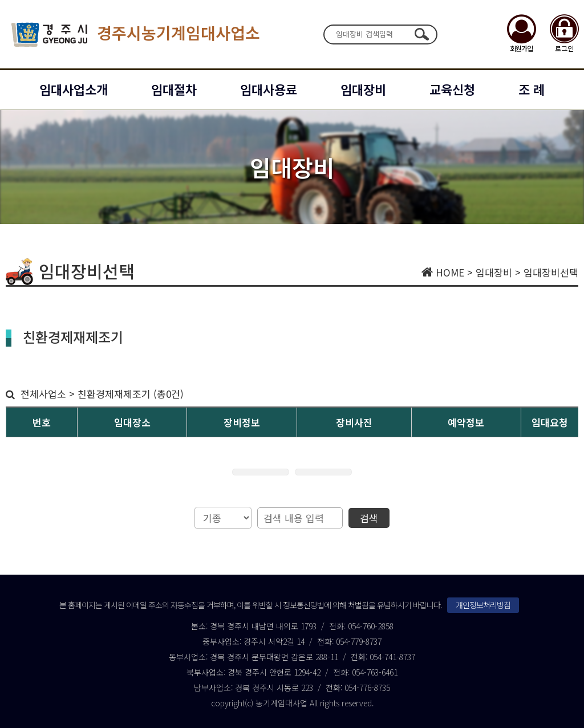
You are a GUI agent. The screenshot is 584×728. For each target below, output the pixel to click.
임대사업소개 (74, 89)
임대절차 (174, 89)
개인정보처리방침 (483, 605)
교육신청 (452, 89)
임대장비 (363, 89)
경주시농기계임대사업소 (136, 34)
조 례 (532, 89)
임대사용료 (269, 89)
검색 (421, 34)
